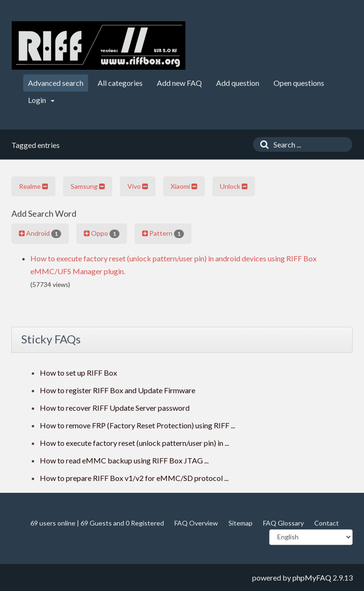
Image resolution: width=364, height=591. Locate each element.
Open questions (299, 83)
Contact (327, 523)
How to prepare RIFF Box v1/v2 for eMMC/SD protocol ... (134, 478)
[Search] (262, 144)
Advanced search (56, 83)
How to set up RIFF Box (78, 373)
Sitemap (241, 523)
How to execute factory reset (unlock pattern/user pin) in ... (134, 443)
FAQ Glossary (283, 523)
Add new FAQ (179, 83)
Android (40, 233)
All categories (120, 83)
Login (41, 100)
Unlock (234, 186)
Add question (238, 83)
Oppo (102, 233)
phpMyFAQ (312, 577)
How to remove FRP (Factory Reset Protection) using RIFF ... (137, 425)
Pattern (163, 233)
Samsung (88, 186)
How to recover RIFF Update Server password (115, 408)
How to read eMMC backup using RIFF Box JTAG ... (124, 460)
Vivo (138, 186)
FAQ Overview (196, 523)
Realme (33, 186)
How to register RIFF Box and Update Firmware (118, 390)
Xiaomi (184, 186)
